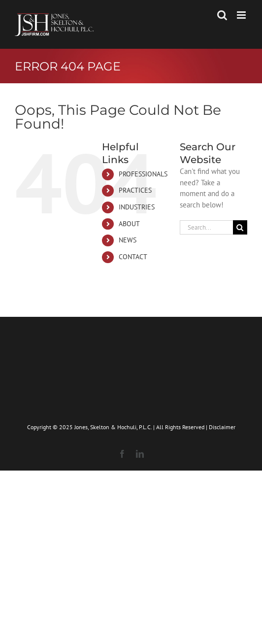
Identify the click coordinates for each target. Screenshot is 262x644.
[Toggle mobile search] (222, 15)
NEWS (128, 240)
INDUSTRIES (137, 207)
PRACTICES (135, 190)
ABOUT (129, 224)
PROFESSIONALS (143, 174)
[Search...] (206, 227)
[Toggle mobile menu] (242, 15)
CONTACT (133, 257)
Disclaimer (222, 427)
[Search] (240, 227)
